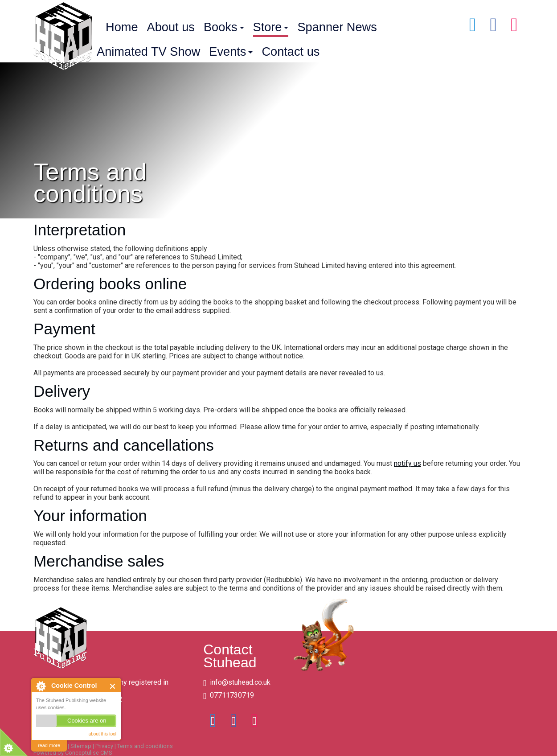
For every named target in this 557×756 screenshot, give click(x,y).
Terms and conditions (145, 746)
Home (122, 27)
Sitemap (81, 746)
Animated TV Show (148, 51)
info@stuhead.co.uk (240, 682)
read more (49, 745)
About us (171, 27)
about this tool (102, 734)
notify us (408, 463)
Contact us (291, 51)
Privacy (104, 746)
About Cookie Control (41, 686)
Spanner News (337, 27)
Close (113, 686)
